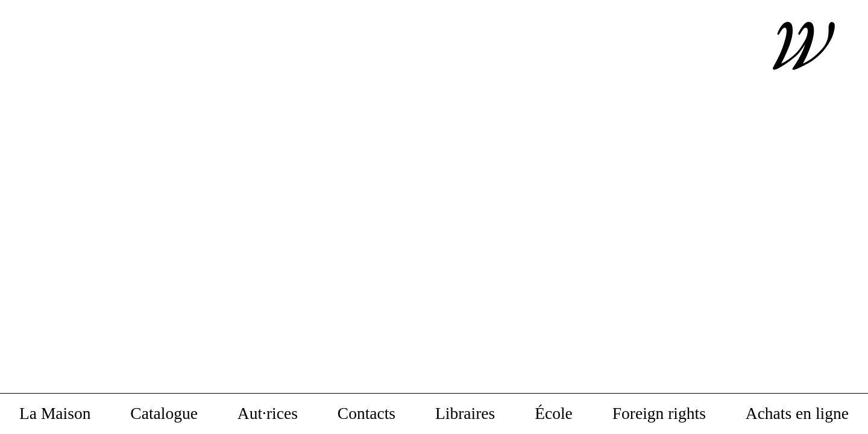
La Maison (55, 414)
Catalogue (164, 414)
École (554, 414)
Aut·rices (268, 414)
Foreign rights (659, 414)
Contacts (366, 414)
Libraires (465, 414)
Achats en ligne (797, 414)
